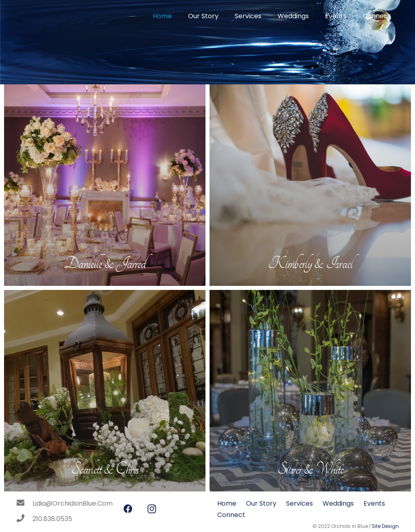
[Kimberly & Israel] (310, 185)
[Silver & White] (310, 391)
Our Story (261, 503)
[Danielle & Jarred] (105, 185)
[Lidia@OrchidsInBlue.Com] (24, 504)
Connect (231, 515)
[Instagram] (152, 509)
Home (227, 503)
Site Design (385, 526)
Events (374, 503)
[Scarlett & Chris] (105, 391)
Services (299, 503)
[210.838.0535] (24, 519)
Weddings (338, 503)
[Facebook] (128, 509)
